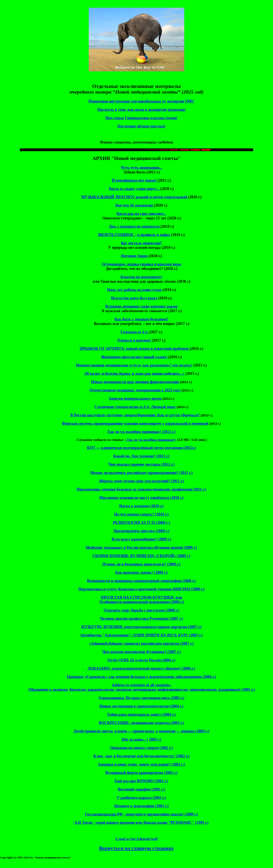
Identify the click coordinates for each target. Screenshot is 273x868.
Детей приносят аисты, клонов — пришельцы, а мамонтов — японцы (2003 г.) (141, 731)
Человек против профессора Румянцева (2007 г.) (141, 619)
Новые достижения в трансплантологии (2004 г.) (141, 706)
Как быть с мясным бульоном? (141, 319)
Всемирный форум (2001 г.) (141, 773)
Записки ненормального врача (135, 398)
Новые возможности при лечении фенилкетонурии (136, 382)
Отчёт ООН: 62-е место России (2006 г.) (141, 660)
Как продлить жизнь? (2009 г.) (141, 572)
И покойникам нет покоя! (135, 180)
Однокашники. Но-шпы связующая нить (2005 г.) (141, 698)
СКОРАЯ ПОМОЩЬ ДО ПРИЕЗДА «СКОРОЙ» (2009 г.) (141, 556)
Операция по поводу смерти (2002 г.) (142, 748)
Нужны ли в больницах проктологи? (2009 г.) (141, 564)
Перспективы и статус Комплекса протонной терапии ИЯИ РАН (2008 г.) (142, 589)
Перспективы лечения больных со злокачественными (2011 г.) (141, 489)
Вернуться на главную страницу (136, 848)
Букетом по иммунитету (141, 277)
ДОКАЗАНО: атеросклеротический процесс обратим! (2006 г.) (141, 668)
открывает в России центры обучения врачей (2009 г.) (141, 548)
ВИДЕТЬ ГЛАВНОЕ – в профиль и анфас (135, 235)
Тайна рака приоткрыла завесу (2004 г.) (141, 714)
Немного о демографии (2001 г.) (141, 806)
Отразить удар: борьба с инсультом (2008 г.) (141, 610)
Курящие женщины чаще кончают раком (141, 306)
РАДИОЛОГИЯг (141, 523)
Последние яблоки (141, 126)
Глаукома (135, 332)
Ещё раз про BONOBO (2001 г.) (142, 781)
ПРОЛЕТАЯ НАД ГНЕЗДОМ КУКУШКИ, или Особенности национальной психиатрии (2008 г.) (142, 600)
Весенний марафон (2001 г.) (141, 789)
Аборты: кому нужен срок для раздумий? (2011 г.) (141, 481)
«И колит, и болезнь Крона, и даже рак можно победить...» (134, 374)
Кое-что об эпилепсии (135, 205)
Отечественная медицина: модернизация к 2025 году (136, 390)
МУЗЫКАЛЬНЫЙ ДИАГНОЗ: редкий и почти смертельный (135, 197)
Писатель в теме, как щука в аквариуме (141, 110)
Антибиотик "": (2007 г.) (141, 635)
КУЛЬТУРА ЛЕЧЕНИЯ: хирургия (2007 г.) (141, 627)
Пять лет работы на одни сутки (134, 290)
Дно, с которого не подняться (135, 226)
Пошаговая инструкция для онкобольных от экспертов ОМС (142, 101)
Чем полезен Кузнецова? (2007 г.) (141, 652)
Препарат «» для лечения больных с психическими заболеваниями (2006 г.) (141, 677)
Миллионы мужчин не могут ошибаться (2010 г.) (141, 498)
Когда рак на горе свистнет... (141, 214)
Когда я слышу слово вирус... (135, 189)
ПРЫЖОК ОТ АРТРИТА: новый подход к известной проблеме (135, 349)
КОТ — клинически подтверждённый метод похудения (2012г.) (141, 448)
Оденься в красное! (135, 340)
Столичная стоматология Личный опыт (135, 407)
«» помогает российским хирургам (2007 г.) (142, 643)
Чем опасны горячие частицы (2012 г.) (141, 464)
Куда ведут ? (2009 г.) (141, 539)
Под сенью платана (141, 118)
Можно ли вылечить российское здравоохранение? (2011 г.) (141, 473)
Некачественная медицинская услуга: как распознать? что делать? (134, 365)
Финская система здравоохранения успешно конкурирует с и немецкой (135, 423)
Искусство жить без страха (134, 298)
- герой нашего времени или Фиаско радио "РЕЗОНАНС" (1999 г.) (142, 823)
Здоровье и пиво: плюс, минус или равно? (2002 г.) (141, 764)
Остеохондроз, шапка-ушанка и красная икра (141, 264)
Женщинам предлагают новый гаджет (135, 357)
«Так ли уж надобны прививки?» (151, 440)
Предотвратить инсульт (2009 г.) (141, 531)
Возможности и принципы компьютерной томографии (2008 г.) (141, 581)
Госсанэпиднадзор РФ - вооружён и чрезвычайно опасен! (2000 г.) (142, 814)
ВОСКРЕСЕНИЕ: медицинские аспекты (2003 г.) (142, 723)
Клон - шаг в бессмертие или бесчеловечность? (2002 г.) (141, 756)
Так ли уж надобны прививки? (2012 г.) (141, 432)
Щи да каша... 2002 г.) (141, 739)
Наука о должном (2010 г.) (141, 506)
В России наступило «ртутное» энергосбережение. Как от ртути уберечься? (135, 415)
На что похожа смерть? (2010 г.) (141, 514)
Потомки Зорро (135, 256)
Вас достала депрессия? (141, 243)
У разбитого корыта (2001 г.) (141, 798)
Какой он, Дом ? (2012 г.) (141, 456)
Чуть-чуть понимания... (141, 168)
